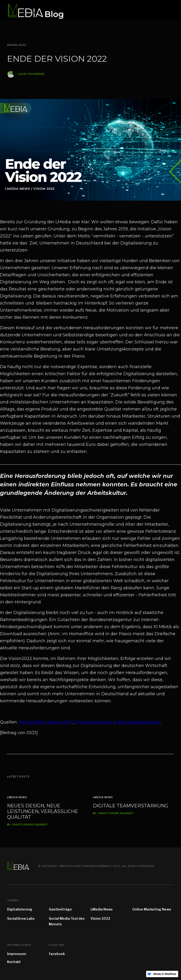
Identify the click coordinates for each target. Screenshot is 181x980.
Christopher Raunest (30, 825)
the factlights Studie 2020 (46, 722)
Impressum (17, 954)
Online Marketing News (152, 909)
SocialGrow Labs (21, 918)
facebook (57, 954)
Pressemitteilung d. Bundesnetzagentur (118, 722)
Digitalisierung (20, 909)
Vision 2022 (100, 918)
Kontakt (14, 962)
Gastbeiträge (60, 909)
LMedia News (17, 797)
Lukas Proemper (31, 75)
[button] (171, 11)
